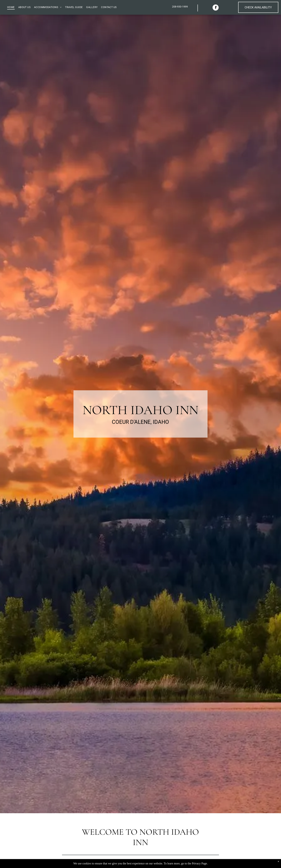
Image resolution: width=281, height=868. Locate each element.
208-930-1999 (180, 7)
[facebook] (216, 8)
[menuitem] (11, 7)
